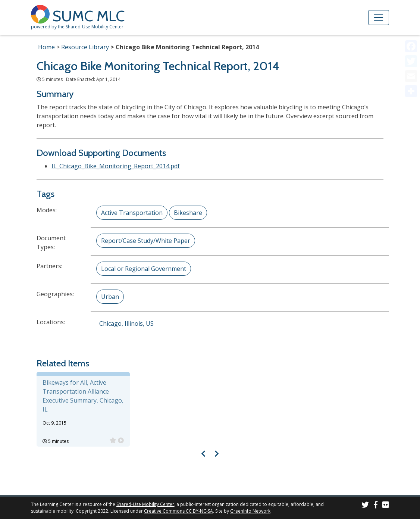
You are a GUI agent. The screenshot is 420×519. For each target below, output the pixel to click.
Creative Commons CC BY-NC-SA (178, 511)
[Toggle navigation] (379, 18)
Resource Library (85, 47)
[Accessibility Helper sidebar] (411, 9)
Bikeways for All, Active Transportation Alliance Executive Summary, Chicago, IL (83, 396)
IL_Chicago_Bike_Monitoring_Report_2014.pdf (116, 166)
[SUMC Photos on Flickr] (386, 506)
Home (46, 47)
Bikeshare (188, 213)
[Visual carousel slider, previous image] (203, 454)
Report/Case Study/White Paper (146, 241)
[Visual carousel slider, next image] (217, 454)
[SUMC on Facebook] (376, 506)
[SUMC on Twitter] (365, 506)
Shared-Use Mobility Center (95, 27)
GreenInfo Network (250, 511)
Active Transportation (132, 213)
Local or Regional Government (144, 269)
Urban (110, 297)
